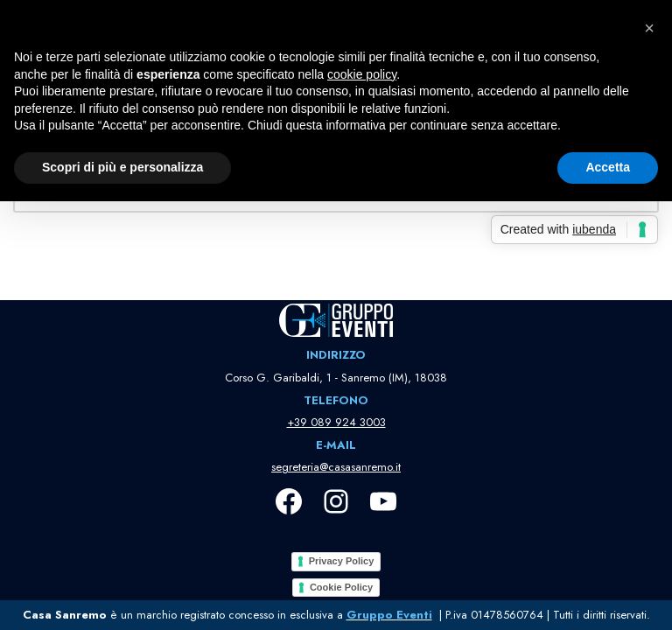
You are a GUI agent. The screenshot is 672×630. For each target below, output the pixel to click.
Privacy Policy (342, 561)
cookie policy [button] (362, 74)
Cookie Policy (341, 587)
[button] (649, 28)
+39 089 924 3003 (336, 422)
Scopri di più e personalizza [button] (122, 167)
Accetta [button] (608, 167)
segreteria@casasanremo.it (336, 467)
